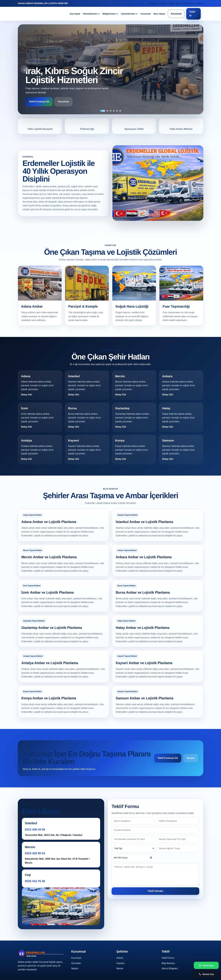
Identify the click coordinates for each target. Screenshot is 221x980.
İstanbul (120, 963)
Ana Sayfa (75, 14)
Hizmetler (76, 963)
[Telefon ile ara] (206, 974)
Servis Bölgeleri (170, 968)
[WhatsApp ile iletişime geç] (206, 965)
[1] (103, 111)
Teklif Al (192, 14)
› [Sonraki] (197, 69)
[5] (117, 111)
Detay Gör (27, 395)
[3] (111, 111)
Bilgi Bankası (168, 963)
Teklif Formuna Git (39, 102)
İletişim (191, 758)
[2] (107, 111)
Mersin (120, 968)
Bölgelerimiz (109, 14)
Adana (120, 958)
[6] (120, 111)
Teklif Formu (168, 958)
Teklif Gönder (155, 891)
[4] (114, 111)
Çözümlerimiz (128, 14)
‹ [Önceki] (24, 69)
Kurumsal (146, 14)
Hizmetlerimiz (90, 14)
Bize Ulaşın (159, 14)
